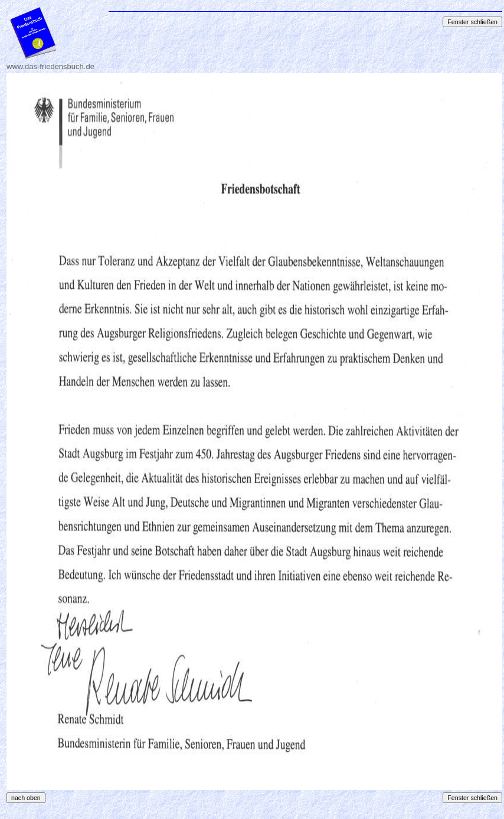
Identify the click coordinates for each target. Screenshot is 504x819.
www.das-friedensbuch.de (50, 66)
